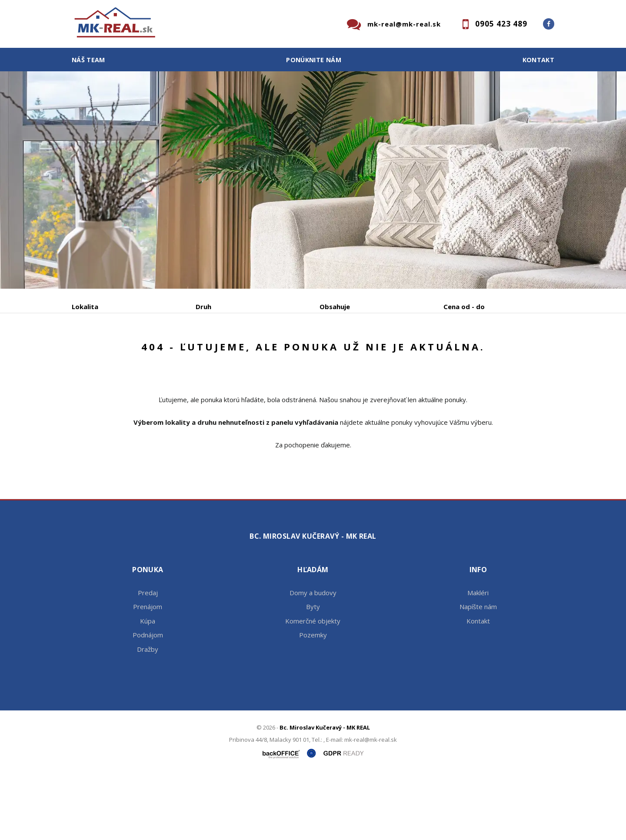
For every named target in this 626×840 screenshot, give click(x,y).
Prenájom (152, 352)
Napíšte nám (478, 673)
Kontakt (539, 60)
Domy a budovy (313, 659)
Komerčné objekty (313, 687)
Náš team (88, 60)
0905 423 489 (501, 24)
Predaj (99, 352)
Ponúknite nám (314, 60)
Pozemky (313, 701)
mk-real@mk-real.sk (404, 24)
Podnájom (254, 352)
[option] (313, 180)
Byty (313, 673)
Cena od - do (464, 307)
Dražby (148, 715)
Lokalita (85, 307)
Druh (203, 307)
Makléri (478, 659)
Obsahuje (335, 307)
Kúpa (202, 352)
